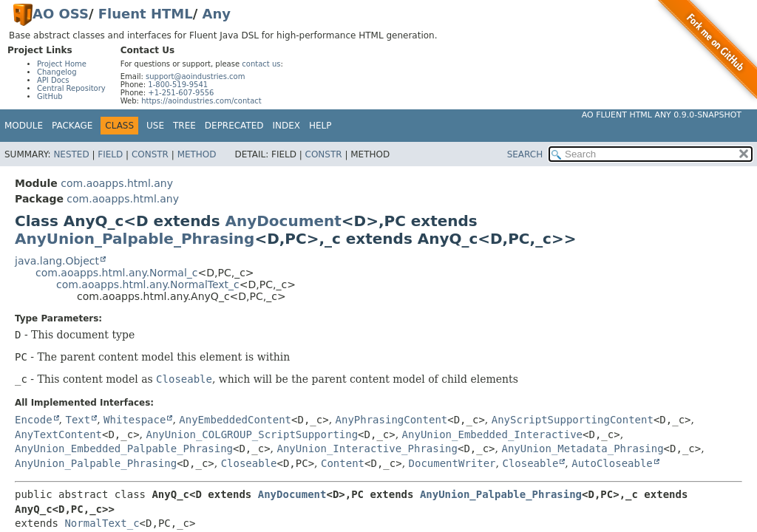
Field (110, 154)
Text (78, 420)
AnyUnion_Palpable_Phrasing (135, 239)
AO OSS (61, 14)
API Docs (53, 80)
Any (217, 14)
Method (197, 154)
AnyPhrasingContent (392, 420)
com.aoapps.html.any (117, 183)
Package (72, 126)
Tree (184, 126)
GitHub (50, 96)
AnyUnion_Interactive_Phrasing (367, 449)
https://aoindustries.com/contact (201, 101)
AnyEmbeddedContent (235, 420)
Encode (34, 420)
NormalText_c (102, 523)
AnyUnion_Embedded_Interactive (492, 434)
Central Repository (71, 88)
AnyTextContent (58, 434)
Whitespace (135, 420)
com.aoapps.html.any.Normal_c (116, 273)
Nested (71, 154)
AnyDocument (284, 221)
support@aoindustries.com (195, 76)
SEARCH (525, 154)
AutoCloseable (612, 463)
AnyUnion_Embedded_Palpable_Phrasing (124, 449)
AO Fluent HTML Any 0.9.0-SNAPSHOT (662, 115)
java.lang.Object (57, 261)
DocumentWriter (452, 463)
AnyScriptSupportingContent (573, 420)
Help (320, 126)
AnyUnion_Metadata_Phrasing (582, 449)
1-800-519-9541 (178, 85)
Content (343, 463)
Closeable (249, 463)
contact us (261, 64)
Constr (150, 154)
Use (155, 126)
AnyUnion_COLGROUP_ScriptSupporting (252, 434)
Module (24, 126)
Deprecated (234, 126)
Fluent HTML (146, 14)
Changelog (57, 72)
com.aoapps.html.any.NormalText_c (148, 284)
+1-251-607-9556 (181, 93)
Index (287, 126)
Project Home (62, 64)
